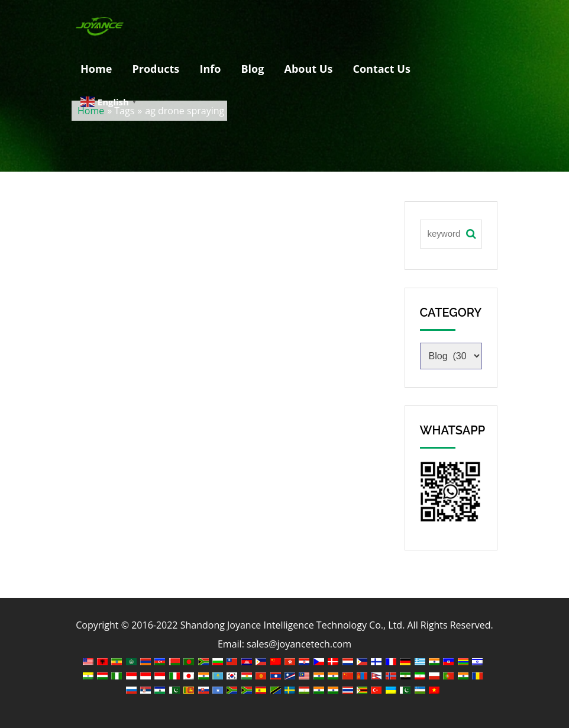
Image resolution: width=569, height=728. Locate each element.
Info (210, 69)
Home (96, 69)
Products (156, 69)
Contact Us (382, 69)
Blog (252, 69)
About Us (309, 69)
